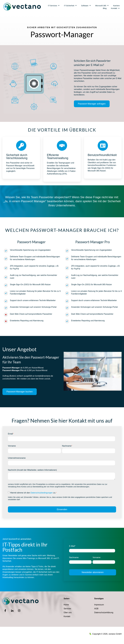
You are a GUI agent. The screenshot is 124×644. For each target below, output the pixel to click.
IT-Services (52, 6)
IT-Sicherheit (69, 6)
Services (67, 609)
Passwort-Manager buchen (20, 392)
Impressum (99, 605)
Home (66, 605)
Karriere (116, 6)
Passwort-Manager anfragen (92, 104)
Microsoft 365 (101, 6)
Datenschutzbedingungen (42, 493)
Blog (105, 8)
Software (85, 6)
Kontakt (114, 8)
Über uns (68, 612)
